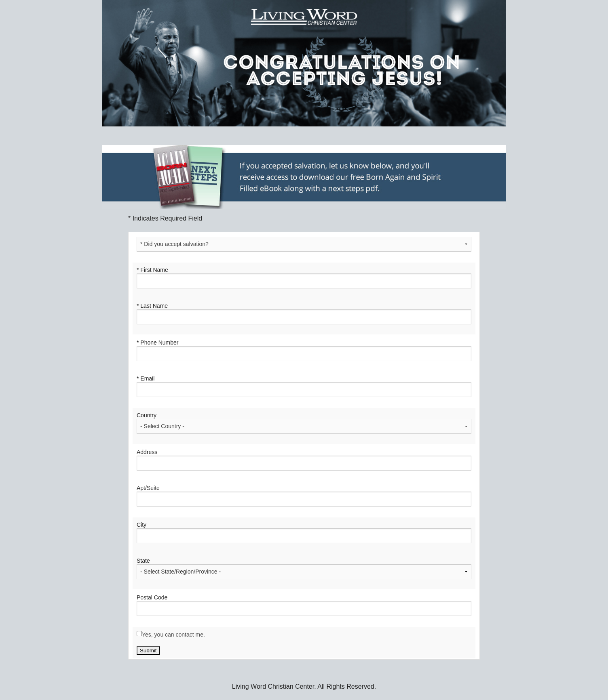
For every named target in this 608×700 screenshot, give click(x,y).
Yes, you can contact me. (173, 635)
